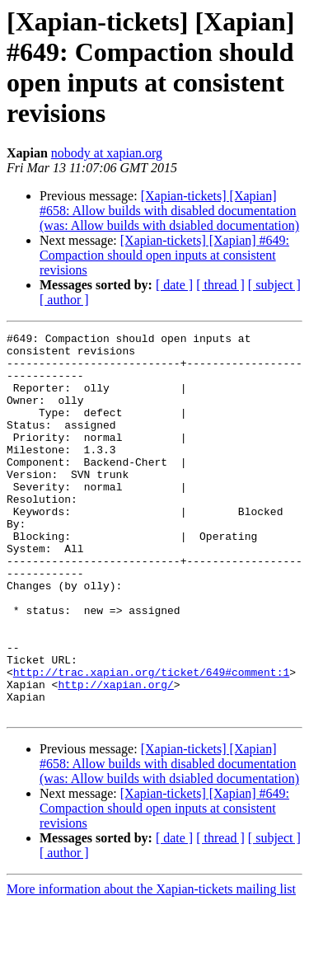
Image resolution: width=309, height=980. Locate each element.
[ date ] (174, 285)
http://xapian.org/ (115, 756)
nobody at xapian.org (107, 153)
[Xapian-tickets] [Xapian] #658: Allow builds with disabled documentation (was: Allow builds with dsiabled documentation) (169, 211)
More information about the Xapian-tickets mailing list (151, 966)
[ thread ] (220, 285)
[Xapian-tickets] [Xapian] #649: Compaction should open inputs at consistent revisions (164, 255)
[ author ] (64, 300)
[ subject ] (274, 285)
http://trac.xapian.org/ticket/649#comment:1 (151, 741)
